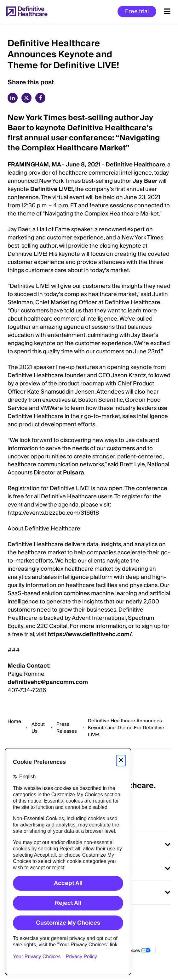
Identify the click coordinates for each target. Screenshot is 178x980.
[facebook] (40, 98)
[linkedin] (13, 98)
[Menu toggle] (167, 11)
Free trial (137, 11)
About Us (38, 728)
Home (14, 721)
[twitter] (26, 98)
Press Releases (67, 728)
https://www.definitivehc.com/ (90, 634)
